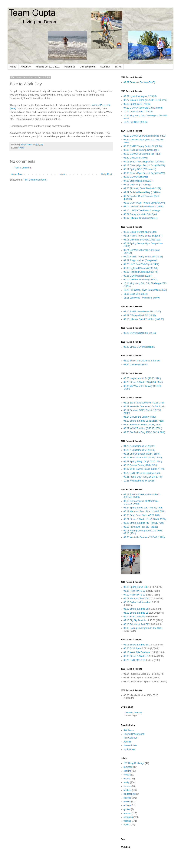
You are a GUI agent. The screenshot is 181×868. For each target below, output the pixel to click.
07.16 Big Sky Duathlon (135, 620)
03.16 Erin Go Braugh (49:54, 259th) (142, 454)
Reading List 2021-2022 (47, 67)
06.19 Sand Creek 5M (135, 617)
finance (127, 786)
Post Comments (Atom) (35, 180)
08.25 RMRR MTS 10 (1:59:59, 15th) (142, 473)
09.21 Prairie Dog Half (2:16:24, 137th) (143, 477)
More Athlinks (130, 746)
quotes (127, 809)
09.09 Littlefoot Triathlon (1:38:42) (140, 280)
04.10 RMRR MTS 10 (134, 595)
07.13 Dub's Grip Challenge (137, 185)
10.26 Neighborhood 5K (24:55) (139, 481)
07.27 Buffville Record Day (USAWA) (142, 192)
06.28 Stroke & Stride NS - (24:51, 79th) (144, 523)
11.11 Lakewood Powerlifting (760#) (142, 298)
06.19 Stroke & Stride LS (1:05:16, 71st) (144, 421)
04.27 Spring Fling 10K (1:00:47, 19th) (143, 462)
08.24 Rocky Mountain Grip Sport (140, 214)
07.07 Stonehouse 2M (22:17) (138, 181)
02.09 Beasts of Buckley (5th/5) (139, 82)
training (127, 821)
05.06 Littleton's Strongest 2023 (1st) (142, 240)
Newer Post (17, 174)
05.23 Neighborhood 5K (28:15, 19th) (142, 378)
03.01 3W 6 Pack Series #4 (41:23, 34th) (144, 403)
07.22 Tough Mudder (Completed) (140, 260)
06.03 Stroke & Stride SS (136, 645)
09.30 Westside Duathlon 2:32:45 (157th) (144, 537)
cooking (127, 771)
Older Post (106, 174)
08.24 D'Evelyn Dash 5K (136, 365)
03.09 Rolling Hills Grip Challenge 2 (141, 150)
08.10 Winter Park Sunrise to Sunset (142, 361)
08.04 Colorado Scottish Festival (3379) (143, 207)
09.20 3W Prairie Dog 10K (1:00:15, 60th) (144, 432)
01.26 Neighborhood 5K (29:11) (139, 446)
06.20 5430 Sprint (132, 648)
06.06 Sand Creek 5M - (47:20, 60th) (142, 515)
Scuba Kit (105, 67)
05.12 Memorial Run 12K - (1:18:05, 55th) (144, 511)
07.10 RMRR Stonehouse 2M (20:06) (142, 312)
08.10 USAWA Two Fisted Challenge (142, 210)
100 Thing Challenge (134, 763)
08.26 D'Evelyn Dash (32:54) (138, 276)
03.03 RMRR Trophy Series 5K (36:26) (143, 146)
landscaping (130, 794)
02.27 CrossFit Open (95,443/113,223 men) (145, 100)
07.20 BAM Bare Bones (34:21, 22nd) (142, 425)
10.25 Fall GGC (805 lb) (135, 122)
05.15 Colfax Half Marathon (137, 602)
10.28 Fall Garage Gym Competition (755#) (145, 290)
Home (13, 67)
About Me (26, 67)
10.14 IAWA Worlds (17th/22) (138, 112)
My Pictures (129, 749)
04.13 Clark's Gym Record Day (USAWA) (144, 165)
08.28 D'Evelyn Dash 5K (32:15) (140, 333)
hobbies (127, 790)
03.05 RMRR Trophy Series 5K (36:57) (143, 236)
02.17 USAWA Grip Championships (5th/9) (145, 136)
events (21, 148)
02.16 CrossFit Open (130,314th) (140, 232)
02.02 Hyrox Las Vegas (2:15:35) (140, 96)
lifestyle (127, 798)
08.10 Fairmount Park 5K (136, 624)
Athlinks (127, 742)
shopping (128, 817)
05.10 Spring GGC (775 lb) (137, 104)
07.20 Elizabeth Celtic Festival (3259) (142, 188)
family (126, 782)
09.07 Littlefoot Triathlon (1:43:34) (140, 218)
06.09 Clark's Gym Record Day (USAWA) (144, 173)
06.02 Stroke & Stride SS (136, 609)
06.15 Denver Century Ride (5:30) (140, 465)
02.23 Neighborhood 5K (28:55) (139, 450)
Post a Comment (23, 168)
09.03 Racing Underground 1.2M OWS (143, 628)
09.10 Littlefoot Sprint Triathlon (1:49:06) (144, 319)
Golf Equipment (88, 67)
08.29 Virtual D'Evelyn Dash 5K (139, 347)
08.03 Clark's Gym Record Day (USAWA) (144, 203)
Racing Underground (134, 734)
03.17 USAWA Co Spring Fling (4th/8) (142, 154)
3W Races (129, 730)
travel (126, 825)
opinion (127, 805)
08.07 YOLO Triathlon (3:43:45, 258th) (143, 428)
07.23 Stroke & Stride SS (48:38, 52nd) (143, 382)
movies (127, 802)
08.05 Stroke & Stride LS (136, 656)
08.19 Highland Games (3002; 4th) (141, 272)
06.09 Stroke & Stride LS (136, 613)
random (127, 813)
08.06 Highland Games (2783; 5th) (141, 268)
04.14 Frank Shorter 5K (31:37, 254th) (143, 458)
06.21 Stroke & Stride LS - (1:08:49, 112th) (145, 519)
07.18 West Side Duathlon (137, 652)
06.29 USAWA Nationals (136, 177)
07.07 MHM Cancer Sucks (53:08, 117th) (144, 469)
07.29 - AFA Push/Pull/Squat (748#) (141, 264)
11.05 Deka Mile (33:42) (136, 294)
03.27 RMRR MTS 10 (134, 591)
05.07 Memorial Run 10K (136, 599)
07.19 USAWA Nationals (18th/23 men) (143, 108)
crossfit (127, 775)
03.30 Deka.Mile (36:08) (136, 158)
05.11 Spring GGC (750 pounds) (140, 169)
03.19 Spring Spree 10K (136, 587)
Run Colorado (130, 738)
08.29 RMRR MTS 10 (134, 660)
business (128, 767)
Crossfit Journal (133, 713)
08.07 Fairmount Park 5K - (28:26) (141, 527)
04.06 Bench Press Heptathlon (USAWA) (144, 162)
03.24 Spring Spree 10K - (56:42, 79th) (143, 508)
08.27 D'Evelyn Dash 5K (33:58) (140, 315)
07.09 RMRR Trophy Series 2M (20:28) (143, 257)
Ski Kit (118, 67)
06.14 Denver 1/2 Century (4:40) (140, 417)
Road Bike (70, 67)
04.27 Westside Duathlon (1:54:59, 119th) (144, 406)
